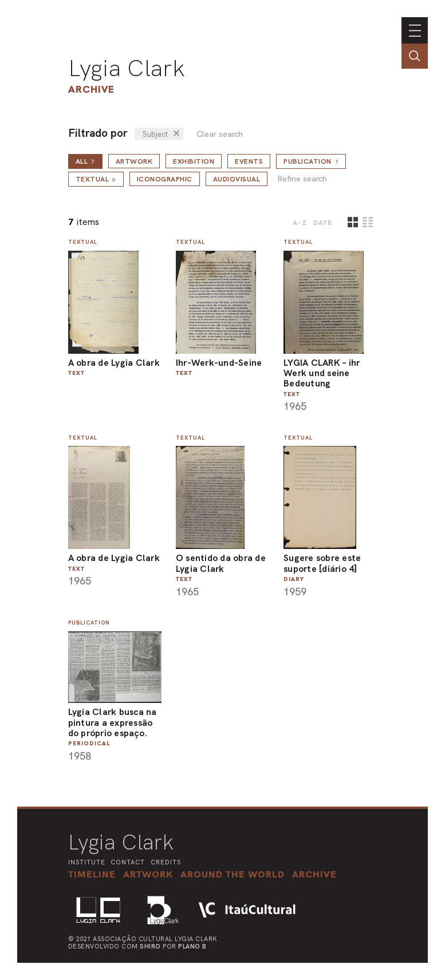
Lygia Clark (127, 68)
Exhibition (194, 161)
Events (249, 161)
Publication (311, 161)
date (323, 223)
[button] (233, 874)
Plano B (192, 946)
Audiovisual (237, 179)
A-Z (300, 223)
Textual (96, 179)
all (85, 161)
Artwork (134, 161)
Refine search (302, 179)
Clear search (220, 134)
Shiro (150, 946)
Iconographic (165, 179)
